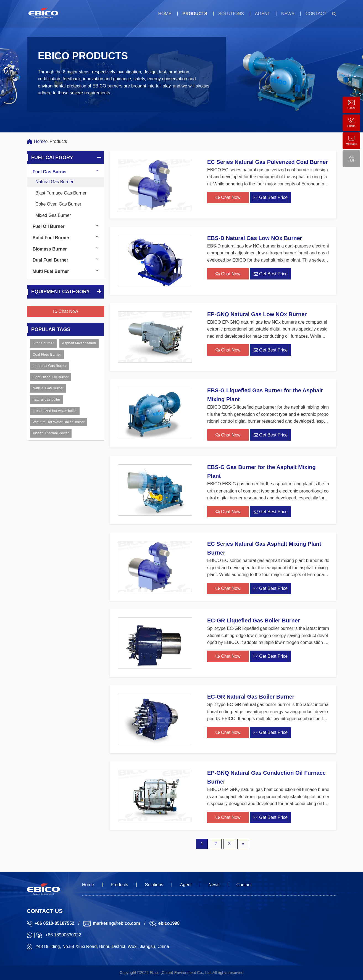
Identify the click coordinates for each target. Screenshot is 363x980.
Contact (316, 14)
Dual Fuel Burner (50, 260)
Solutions (231, 14)
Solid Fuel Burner (51, 238)
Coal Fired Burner (47, 354)
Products (195, 14)
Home (165, 14)
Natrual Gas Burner (48, 388)
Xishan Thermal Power (51, 433)
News (288, 14)
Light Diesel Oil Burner (51, 377)
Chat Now (66, 311)
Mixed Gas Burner (53, 215)
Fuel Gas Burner (50, 172)
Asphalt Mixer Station (79, 343)
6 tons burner (43, 343)
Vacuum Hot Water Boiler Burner (59, 422)
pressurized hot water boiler (55, 411)
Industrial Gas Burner (50, 366)
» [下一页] (243, 844)
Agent (263, 14)
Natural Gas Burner (54, 182)
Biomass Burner (50, 249)
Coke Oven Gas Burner (58, 204)
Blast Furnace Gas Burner (61, 193)
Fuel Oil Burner (49, 226)
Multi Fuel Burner (51, 271)
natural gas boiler (46, 399)
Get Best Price (271, 197)
